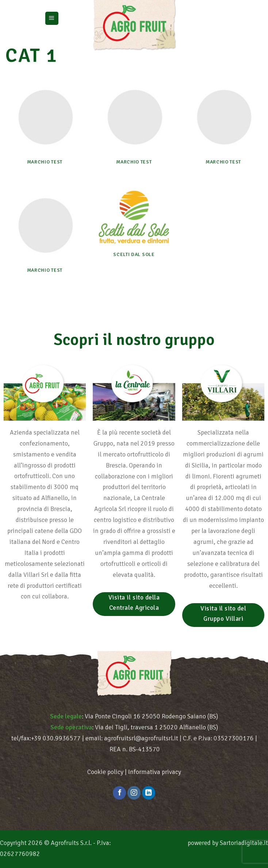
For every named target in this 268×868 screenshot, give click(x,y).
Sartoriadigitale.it (244, 843)
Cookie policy (105, 772)
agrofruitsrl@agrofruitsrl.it (141, 738)
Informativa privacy (155, 772)
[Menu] (52, 18)
